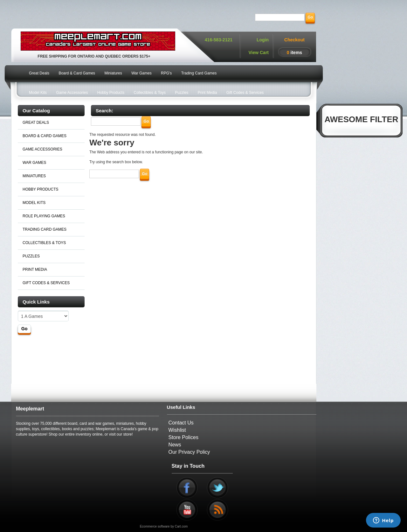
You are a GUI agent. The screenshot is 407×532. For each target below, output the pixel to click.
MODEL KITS (34, 203)
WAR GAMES (34, 163)
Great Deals (39, 73)
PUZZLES (31, 256)
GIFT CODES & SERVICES (46, 283)
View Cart (259, 52)
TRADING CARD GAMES (45, 229)
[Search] (280, 17)
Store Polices (183, 437)
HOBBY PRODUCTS (40, 189)
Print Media (207, 93)
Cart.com (181, 526)
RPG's (166, 73)
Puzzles (182, 93)
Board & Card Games (77, 73)
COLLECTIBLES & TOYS (44, 243)
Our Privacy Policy (189, 452)
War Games (141, 73)
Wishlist (177, 430)
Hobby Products (111, 93)
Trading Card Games (199, 73)
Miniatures (113, 73)
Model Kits (38, 93)
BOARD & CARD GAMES (45, 136)
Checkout (294, 40)
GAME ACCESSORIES (42, 149)
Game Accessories (72, 93)
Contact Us (181, 423)
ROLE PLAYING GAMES (44, 216)
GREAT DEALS (36, 122)
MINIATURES (34, 176)
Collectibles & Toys (150, 93)
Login (263, 40)
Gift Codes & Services (245, 93)
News (175, 445)
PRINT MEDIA (35, 269)
